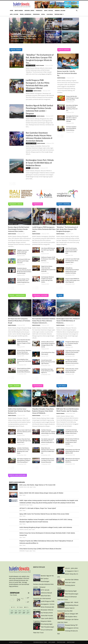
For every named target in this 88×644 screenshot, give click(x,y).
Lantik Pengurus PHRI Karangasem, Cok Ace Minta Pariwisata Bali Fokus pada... (44, 229)
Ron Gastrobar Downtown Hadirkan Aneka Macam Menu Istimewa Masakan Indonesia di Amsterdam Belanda (39, 137)
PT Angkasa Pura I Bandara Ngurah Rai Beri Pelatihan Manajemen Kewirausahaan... (72, 361)
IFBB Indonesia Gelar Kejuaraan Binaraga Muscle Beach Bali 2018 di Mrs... (73, 460)
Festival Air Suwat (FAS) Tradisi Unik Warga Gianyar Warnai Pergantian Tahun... (72, 261)
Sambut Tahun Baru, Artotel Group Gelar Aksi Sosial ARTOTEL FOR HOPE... (72, 370)
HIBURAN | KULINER (60, 10)
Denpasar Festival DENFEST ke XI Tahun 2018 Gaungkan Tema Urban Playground (72, 280)
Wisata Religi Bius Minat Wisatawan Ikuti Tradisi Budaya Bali (24, 361)
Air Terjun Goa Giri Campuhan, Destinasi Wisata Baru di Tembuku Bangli (19, 321)
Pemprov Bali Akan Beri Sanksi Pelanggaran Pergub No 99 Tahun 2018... (72, 98)
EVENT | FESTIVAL (49, 10)
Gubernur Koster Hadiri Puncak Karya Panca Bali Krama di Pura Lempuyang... (24, 432)
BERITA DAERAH (19, 10)
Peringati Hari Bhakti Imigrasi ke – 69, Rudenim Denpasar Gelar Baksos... (72, 343)
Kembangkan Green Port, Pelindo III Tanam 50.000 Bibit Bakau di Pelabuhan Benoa (40, 163)
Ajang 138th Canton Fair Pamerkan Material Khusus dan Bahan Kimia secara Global (44, 514)
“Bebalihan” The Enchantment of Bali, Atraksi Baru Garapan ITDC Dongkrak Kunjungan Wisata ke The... (40, 59)
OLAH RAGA (50, 14)
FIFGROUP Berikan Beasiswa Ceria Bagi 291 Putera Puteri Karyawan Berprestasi (48, 460)
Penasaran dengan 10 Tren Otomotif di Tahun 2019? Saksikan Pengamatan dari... (23, 281)
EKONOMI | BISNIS (29, 10)
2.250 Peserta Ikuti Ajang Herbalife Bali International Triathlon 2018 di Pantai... (72, 432)
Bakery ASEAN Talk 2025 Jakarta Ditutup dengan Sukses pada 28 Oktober (41, 493)
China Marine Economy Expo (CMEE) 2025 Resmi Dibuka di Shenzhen (40, 549)
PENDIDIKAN (36, 14)
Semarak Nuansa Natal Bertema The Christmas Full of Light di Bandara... (48, 362)
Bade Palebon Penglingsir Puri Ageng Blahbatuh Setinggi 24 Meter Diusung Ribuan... (24, 460)
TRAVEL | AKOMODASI (26, 14)
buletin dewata (15, 41)
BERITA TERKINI (16, 50)
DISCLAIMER (52, 642)
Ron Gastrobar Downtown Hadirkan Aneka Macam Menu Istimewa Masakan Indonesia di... (44, 321)
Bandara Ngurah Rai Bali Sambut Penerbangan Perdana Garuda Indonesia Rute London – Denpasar (39, 109)
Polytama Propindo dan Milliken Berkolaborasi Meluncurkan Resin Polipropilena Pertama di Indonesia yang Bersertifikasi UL (46, 542)
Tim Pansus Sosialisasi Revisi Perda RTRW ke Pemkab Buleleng (71, 128)
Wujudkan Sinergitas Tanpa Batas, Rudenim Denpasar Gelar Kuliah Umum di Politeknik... (43, 411)
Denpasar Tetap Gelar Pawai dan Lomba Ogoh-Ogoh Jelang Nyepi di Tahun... (24, 441)
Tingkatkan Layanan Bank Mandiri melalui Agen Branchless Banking (23, 252)
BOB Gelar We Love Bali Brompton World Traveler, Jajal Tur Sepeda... (68, 410)
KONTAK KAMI (71, 642)
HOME (11, 10)
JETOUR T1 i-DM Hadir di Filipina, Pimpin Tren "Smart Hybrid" (38, 508)
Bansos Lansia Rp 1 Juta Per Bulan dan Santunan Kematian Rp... (67, 73)
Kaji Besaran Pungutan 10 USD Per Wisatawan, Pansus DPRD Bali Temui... (48, 259)
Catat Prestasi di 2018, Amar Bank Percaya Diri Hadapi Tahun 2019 (24, 261)
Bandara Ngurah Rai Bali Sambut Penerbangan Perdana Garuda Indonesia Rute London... (19, 229)
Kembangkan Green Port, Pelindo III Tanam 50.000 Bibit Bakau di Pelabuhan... (68, 321)
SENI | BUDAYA (12, 406)
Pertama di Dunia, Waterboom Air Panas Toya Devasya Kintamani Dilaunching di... (24, 352)
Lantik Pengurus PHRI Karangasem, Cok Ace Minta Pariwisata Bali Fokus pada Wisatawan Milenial (38, 84)
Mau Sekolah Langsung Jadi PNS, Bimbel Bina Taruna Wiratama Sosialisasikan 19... (48, 441)
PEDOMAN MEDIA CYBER (40, 642)
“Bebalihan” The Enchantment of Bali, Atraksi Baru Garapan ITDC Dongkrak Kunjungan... (67, 229)
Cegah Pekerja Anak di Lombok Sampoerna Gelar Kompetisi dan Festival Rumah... (72, 352)
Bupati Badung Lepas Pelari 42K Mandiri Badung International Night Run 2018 (73, 451)
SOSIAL (43, 14)
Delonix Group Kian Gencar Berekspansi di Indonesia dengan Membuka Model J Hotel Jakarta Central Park (47, 534)
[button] (77, 11)
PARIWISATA (39, 10)
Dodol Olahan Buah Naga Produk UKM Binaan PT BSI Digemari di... (47, 371)
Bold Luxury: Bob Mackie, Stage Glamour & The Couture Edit (37, 485)
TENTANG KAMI (59, 14)
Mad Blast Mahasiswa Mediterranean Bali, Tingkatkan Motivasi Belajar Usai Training (48, 432)
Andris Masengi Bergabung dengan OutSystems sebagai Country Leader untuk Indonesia (46, 527)
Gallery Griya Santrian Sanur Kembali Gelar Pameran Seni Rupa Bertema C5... (19, 411)
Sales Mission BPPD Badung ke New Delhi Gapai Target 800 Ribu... (48, 250)
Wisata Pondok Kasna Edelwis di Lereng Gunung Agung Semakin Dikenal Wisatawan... (24, 370)
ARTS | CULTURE (14, 14)
